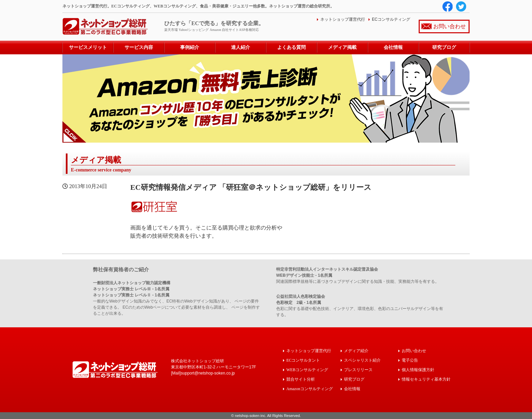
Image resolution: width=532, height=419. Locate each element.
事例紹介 (190, 47)
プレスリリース (358, 370)
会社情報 (393, 47)
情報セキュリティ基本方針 (426, 379)
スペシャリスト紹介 (362, 360)
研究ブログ (444, 47)
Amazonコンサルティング (310, 389)
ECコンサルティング (391, 19)
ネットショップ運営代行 (343, 19)
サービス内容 (139, 47)
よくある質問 (291, 47)
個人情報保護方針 (418, 370)
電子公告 (410, 360)
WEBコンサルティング (307, 370)
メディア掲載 (342, 47)
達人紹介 (241, 47)
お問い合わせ (450, 26)
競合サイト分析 (301, 379)
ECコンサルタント (303, 360)
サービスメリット (88, 47)
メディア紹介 (356, 351)
